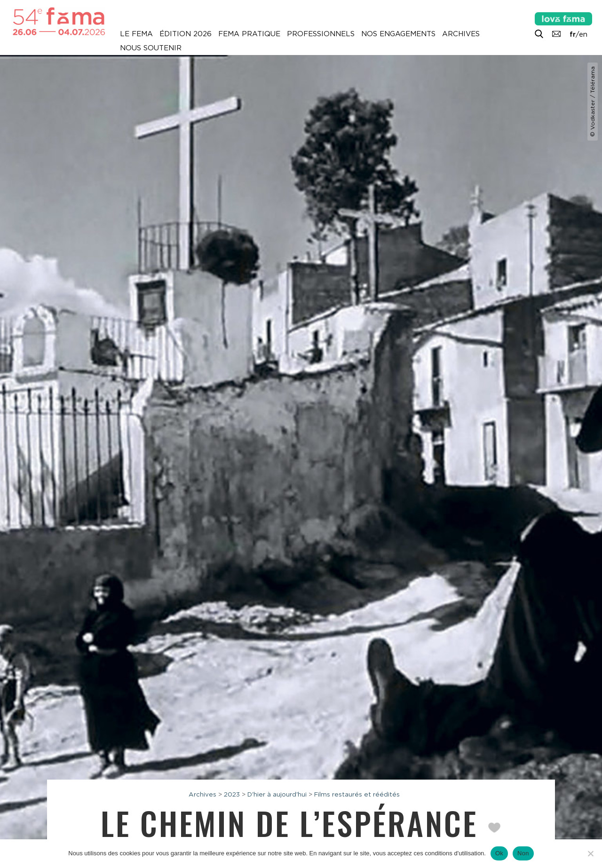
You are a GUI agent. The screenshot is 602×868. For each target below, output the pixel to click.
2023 (232, 794)
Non (523, 853)
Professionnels (321, 34)
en (583, 34)
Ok (499, 853)
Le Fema (136, 34)
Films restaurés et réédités (357, 794)
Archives (461, 34)
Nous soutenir (151, 48)
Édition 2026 (186, 34)
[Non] (590, 853)
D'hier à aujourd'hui (277, 794)
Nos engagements (398, 34)
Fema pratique (249, 34)
